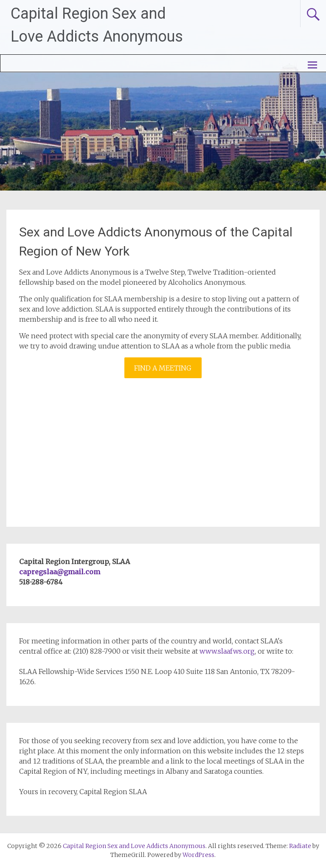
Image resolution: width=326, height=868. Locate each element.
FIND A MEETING (163, 368)
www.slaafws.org (227, 651)
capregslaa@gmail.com (60, 572)
